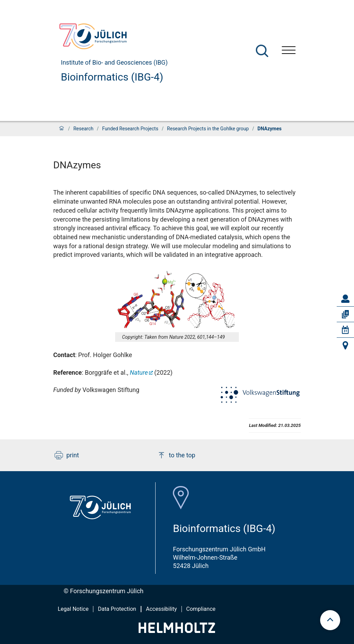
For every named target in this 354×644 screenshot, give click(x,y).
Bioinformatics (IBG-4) (112, 77)
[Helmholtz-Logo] (177, 631)
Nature (139, 372)
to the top (176, 455)
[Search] (262, 51)
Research (83, 129)
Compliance (201, 609)
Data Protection (117, 609)
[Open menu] (289, 51)
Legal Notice (73, 609)
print (67, 455)
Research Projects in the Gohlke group (208, 129)
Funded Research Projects (130, 129)
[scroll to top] (330, 620)
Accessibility (161, 609)
